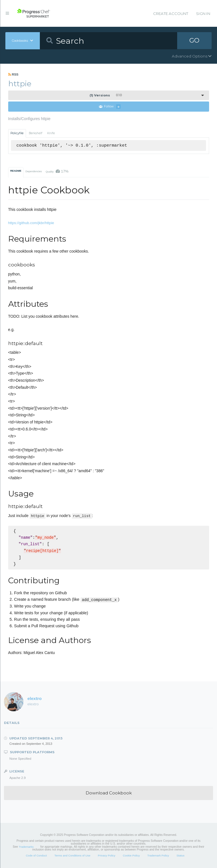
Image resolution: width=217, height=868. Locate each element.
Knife (51, 133)
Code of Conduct (36, 855)
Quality (57, 171)
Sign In (203, 14)
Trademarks (26, 847)
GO (194, 41)
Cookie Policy (131, 855)
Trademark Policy (158, 855)
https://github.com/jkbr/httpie (31, 223)
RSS (13, 74)
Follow (110, 107)
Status (181, 855)
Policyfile (17, 133)
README (16, 171)
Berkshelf (36, 133)
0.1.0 (106, 95)
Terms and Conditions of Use (72, 855)
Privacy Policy (107, 855)
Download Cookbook (109, 793)
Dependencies (34, 171)
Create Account (171, 14)
